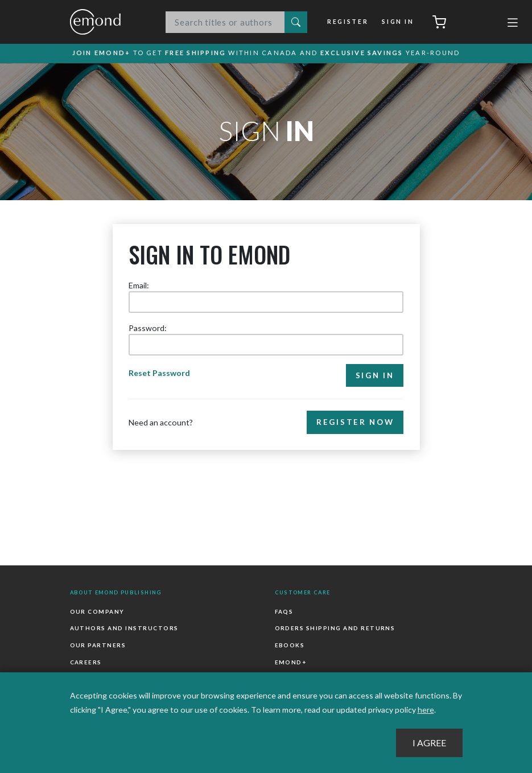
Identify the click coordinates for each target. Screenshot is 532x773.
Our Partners (98, 645)
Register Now (355, 423)
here (426, 710)
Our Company (97, 611)
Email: (139, 285)
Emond (107, 22)
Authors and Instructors (124, 629)
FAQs (284, 611)
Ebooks (290, 645)
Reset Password (159, 373)
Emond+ (291, 662)
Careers (86, 662)
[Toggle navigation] (513, 24)
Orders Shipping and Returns (335, 629)
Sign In (398, 22)
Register (348, 22)
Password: (148, 328)
